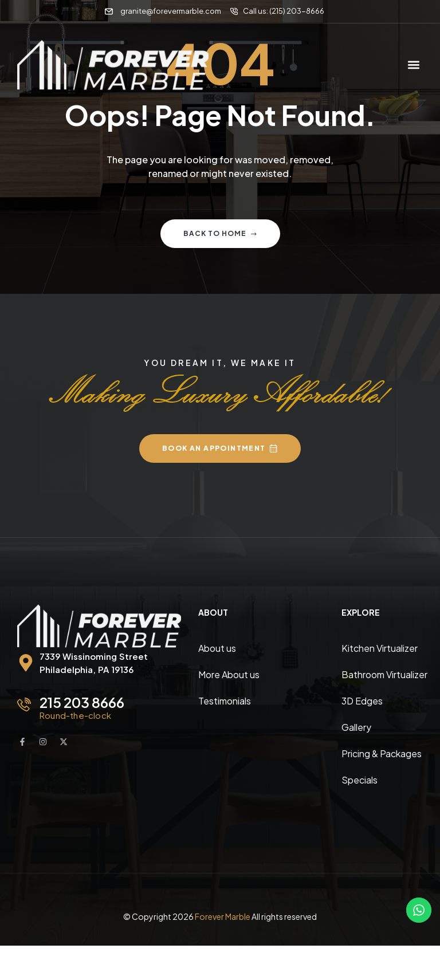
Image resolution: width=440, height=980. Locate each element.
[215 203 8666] (24, 705)
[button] (413, 65)
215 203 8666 (82, 702)
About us (217, 648)
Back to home (220, 233)
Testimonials (225, 701)
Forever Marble (223, 916)
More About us (229, 674)
